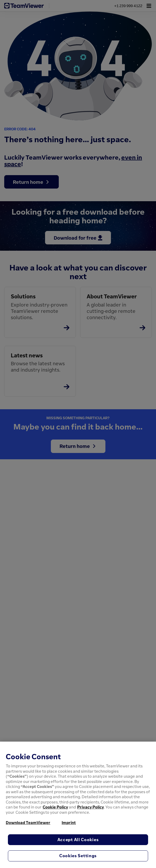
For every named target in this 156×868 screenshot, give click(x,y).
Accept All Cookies (78, 840)
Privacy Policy (91, 807)
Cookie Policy (55, 807)
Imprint (69, 822)
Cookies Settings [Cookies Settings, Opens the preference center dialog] (78, 856)
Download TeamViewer (28, 822)
